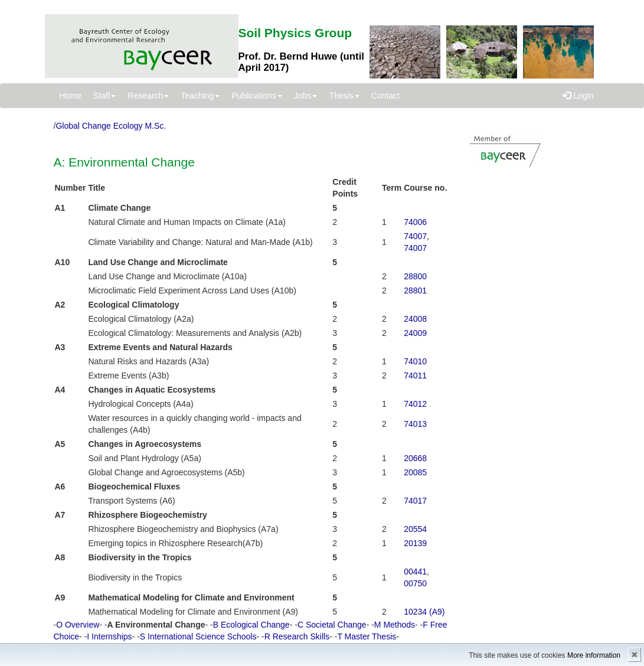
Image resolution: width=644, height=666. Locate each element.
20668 (415, 458)
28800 (415, 276)
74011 (415, 376)
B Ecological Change (251, 625)
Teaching (200, 96)
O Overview (78, 625)
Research (148, 96)
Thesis (344, 96)
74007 (415, 236)
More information (594, 655)
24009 (415, 333)
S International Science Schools (198, 636)
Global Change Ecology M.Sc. (111, 126)
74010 (415, 361)
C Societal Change (332, 625)
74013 (415, 424)
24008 (415, 319)
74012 (415, 404)
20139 (415, 543)
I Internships (109, 636)
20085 (415, 472)
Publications (257, 96)
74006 (415, 222)
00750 (415, 583)
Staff (105, 96)
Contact (385, 96)
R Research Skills (297, 636)
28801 (415, 290)
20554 (415, 529)
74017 (415, 501)
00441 (415, 572)
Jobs (306, 96)
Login (578, 96)
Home (71, 96)
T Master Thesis (367, 636)
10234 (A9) (424, 612)
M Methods (395, 625)
